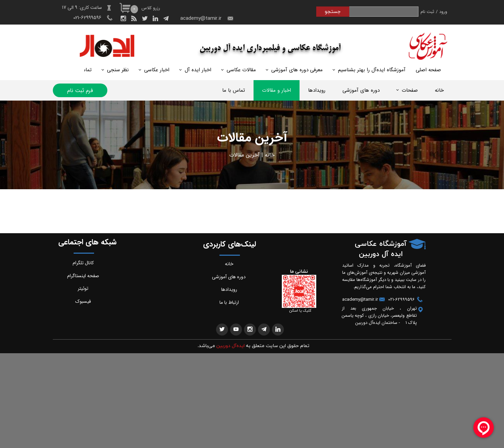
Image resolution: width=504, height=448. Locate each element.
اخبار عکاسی (157, 70)
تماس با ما (234, 90)
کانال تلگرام (83, 263)
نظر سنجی (118, 70)
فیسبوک (83, 301)
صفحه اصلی (428, 70)
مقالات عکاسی (241, 70)
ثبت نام (427, 12)
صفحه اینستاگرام (83, 276)
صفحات (410, 90)
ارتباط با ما (229, 302)
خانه (439, 90)
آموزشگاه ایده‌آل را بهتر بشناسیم (372, 70)
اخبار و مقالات (277, 90)
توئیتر (83, 288)
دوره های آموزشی (361, 90)
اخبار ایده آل (198, 70)
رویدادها (317, 90)
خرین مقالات (244, 155)
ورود (443, 12)
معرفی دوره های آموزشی (297, 70)
